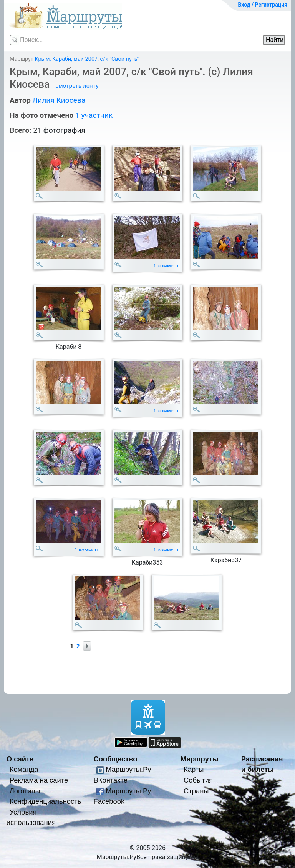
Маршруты (200, 759)
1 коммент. (167, 266)
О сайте (20, 759)
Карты (194, 769)
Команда (24, 769)
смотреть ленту (77, 86)
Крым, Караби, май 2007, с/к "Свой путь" (87, 59)
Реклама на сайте (39, 780)
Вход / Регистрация (263, 5)
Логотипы (25, 791)
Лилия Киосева (59, 100)
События (198, 780)
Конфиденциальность (46, 801)
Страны (196, 791)
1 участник (94, 115)
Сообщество (115, 759)
